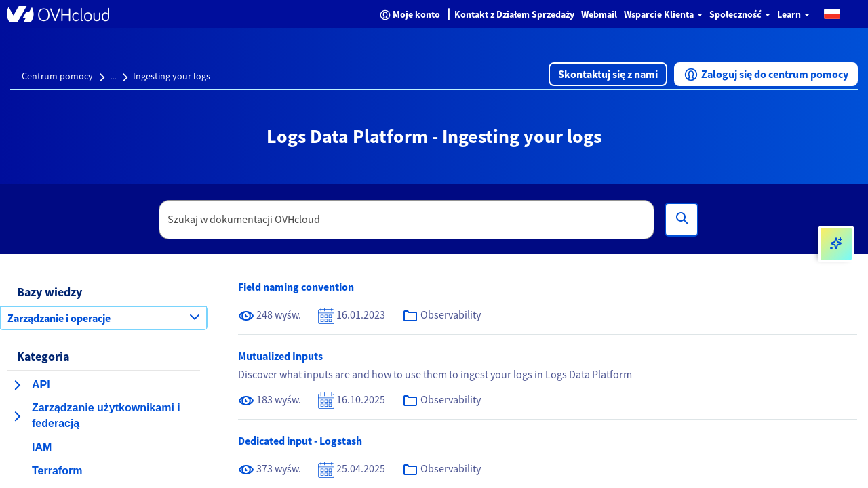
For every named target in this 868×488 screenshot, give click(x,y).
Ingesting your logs (172, 76)
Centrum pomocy (57, 76)
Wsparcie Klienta (663, 14)
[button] (832, 13)
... (113, 76)
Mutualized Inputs (280, 356)
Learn (793, 14)
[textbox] (407, 220)
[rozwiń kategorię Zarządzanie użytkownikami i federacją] (17, 416)
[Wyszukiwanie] (682, 220)
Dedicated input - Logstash (300, 441)
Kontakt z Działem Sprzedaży (514, 14)
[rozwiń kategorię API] (17, 385)
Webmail (599, 14)
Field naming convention (296, 287)
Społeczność (740, 14)
